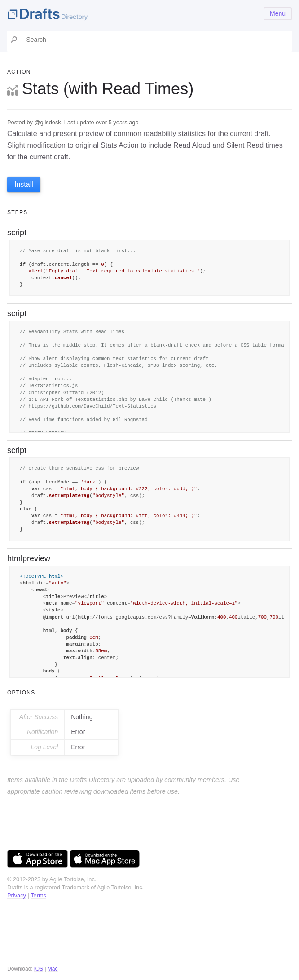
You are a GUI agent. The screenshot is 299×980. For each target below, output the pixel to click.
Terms (38, 895)
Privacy (17, 895)
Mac (53, 969)
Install (24, 184)
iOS (39, 969)
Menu (278, 13)
